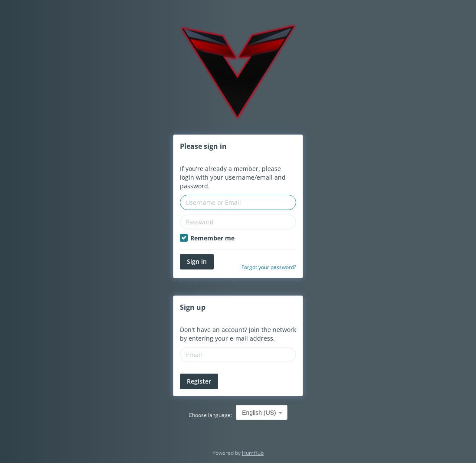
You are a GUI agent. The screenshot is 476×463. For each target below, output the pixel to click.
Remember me (207, 238)
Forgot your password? (269, 267)
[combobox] (262, 412)
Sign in (197, 261)
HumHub (253, 453)
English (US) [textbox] (259, 413)
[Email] (238, 355)
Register (199, 381)
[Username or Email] (238, 202)
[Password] (238, 222)
